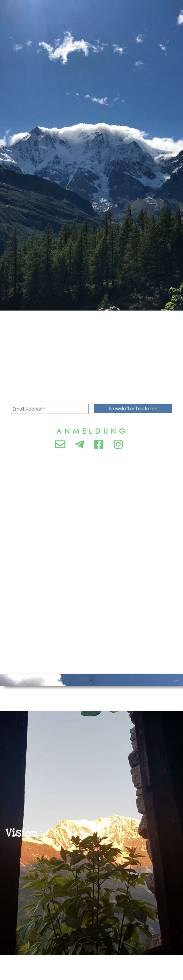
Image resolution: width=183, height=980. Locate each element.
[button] (91, 679)
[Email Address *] (50, 409)
